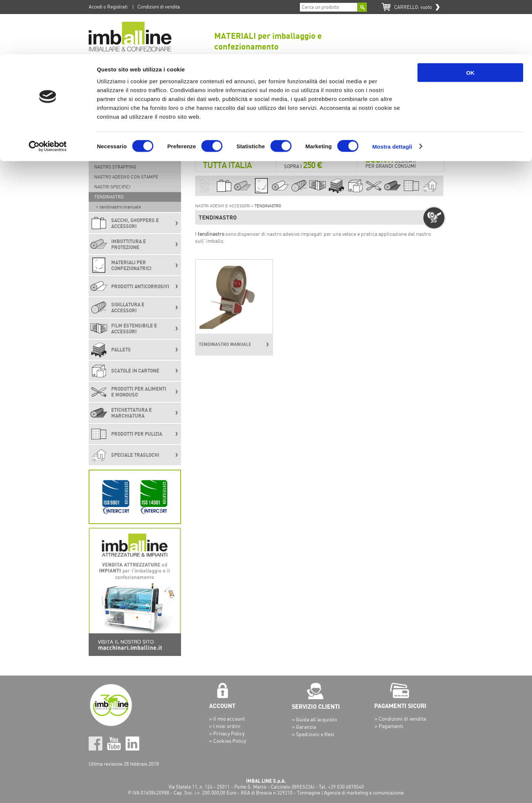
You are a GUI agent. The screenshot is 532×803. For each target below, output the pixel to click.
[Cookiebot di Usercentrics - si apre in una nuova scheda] (48, 92)
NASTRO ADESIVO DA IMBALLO (125, 127)
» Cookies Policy (228, 741)
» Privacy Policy (227, 733)
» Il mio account (227, 719)
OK (470, 18)
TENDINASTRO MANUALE (120, 207)
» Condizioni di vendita (400, 719)
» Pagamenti (389, 726)
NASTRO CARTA (110, 147)
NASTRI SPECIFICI (112, 187)
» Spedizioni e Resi (313, 734)
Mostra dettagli (392, 92)
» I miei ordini (225, 726)
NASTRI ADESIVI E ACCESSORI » (225, 206)
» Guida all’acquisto (314, 719)
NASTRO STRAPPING (115, 167)
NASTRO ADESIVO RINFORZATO (126, 157)
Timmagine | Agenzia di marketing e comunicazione (350, 793)
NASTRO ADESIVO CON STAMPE (126, 177)
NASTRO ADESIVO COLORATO (124, 137)
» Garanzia (304, 727)
